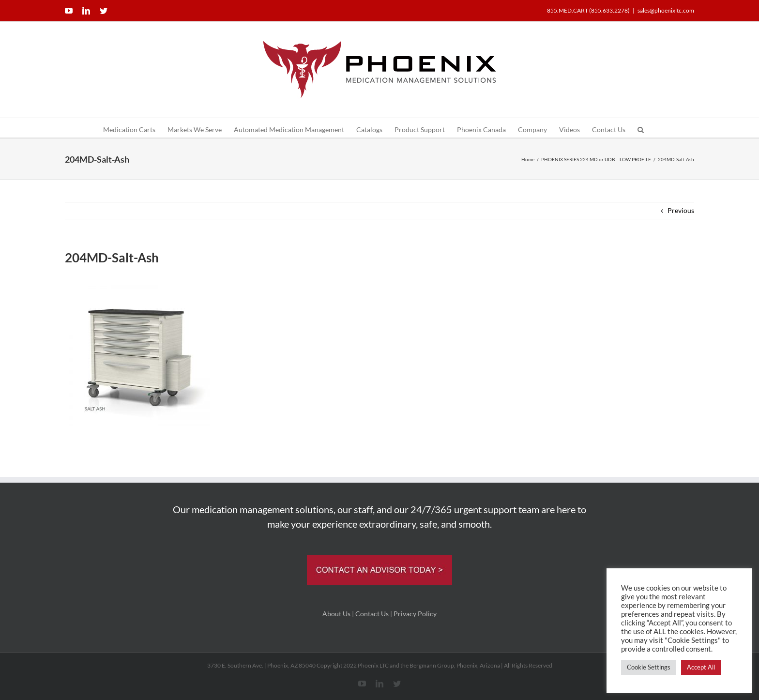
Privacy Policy (415, 614)
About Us (336, 614)
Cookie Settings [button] (649, 667)
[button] (641, 128)
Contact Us (372, 614)
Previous (681, 210)
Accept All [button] (701, 667)
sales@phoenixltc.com (666, 10)
